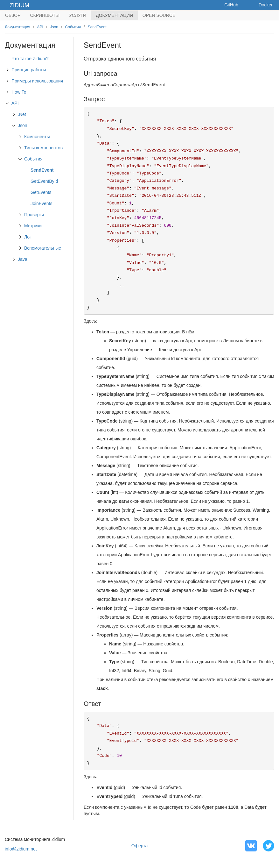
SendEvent (97, 27)
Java (23, 259)
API (40, 27)
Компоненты (37, 137)
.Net (22, 114)
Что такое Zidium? (30, 59)
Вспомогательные (43, 248)
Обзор (13, 15)
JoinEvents (41, 203)
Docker (266, 5)
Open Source (159, 15)
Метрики (33, 226)
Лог (28, 237)
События (73, 27)
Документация (114, 15)
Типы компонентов (43, 148)
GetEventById (44, 181)
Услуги (78, 15)
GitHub (231, 5)
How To (19, 92)
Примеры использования (37, 81)
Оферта (140, 846)
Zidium (19, 5)
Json (54, 27)
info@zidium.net (21, 849)
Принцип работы (29, 70)
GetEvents (41, 192)
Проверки (34, 215)
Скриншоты (45, 15)
